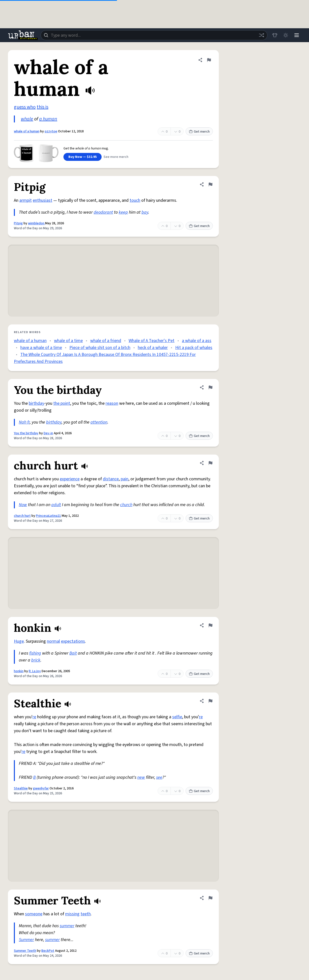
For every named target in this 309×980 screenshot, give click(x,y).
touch (135, 200)
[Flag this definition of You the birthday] (210, 387)
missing (72, 914)
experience (70, 479)
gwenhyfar (41, 788)
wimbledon (37, 223)
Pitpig (18, 223)
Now (23, 505)
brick (36, 660)
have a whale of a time (41, 348)
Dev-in (48, 433)
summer (67, 926)
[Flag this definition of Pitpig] (210, 184)
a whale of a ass (197, 341)
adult (56, 505)
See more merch (116, 157)
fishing (35, 653)
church (126, 505)
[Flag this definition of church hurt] (210, 463)
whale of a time (68, 341)
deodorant (103, 212)
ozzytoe (51, 131)
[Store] (275, 35)
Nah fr (24, 422)
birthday (36, 403)
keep (123, 212)
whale (27, 119)
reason (112, 403)
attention (99, 422)
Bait (73, 653)
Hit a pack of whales (194, 348)
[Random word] (261, 35)
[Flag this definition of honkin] (210, 625)
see (159, 777)
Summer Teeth (25, 951)
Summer (26, 940)
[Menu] (297, 35)
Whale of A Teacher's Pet (152, 341)
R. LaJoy (35, 671)
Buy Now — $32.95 (83, 157)
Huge (19, 641)
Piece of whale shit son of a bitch (100, 348)
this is (42, 107)
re (34, 717)
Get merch (199, 132)
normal (53, 641)
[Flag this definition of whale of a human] (209, 60)
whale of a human (27, 131)
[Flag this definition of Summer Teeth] (210, 898)
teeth (86, 914)
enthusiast (42, 200)
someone (34, 914)
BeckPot (48, 951)
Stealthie (21, 788)
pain (125, 479)
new (141, 777)
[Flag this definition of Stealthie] (210, 701)
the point (62, 403)
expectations (73, 641)
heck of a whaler (153, 348)
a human (48, 119)
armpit (26, 200)
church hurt (22, 516)
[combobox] (154, 35)
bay (145, 212)
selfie (177, 717)
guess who (25, 107)
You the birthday (26, 433)
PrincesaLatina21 (48, 516)
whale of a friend (106, 341)
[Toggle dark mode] (286, 35)
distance (111, 479)
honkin (19, 671)
